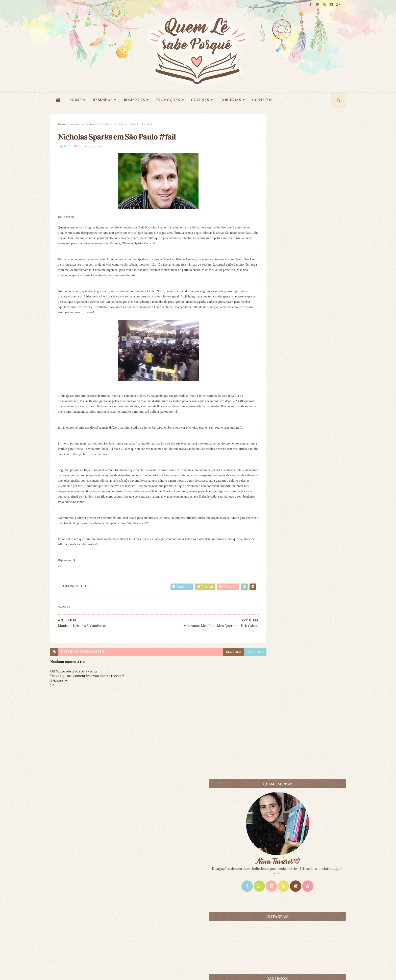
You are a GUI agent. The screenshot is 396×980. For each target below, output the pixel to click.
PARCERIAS (231, 100)
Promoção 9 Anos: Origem (307, 477)
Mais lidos (277, 398)
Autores (92, 124)
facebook (233, 658)
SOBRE (76, 100)
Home (62, 124)
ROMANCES (134, 100)
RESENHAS (103, 100)
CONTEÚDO (323, 398)
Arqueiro (77, 124)
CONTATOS (262, 100)
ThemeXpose (59, 968)
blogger (211, 658)
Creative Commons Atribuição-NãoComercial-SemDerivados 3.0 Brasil (98, 911)
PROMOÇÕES (168, 100)
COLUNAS (200, 100)
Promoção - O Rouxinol (305, 406)
